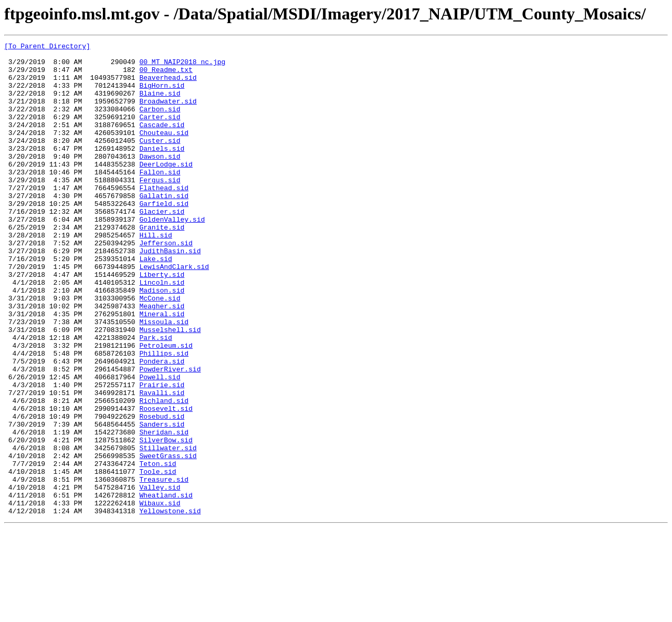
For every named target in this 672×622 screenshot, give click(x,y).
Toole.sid (157, 558)
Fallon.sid (160, 199)
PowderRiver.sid (170, 435)
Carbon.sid (160, 123)
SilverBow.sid (166, 520)
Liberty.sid (162, 322)
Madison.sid (162, 340)
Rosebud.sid (162, 492)
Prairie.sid (162, 454)
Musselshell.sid (170, 388)
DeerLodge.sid (166, 189)
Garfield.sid (164, 236)
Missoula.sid (164, 378)
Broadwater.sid (168, 113)
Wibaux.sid (160, 596)
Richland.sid (164, 473)
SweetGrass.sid (168, 539)
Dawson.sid (160, 180)
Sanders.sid (162, 501)
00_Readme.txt (166, 76)
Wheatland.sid (166, 586)
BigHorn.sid (162, 95)
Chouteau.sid (164, 151)
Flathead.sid (164, 217)
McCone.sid (160, 350)
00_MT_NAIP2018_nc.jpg (182, 66)
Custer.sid (160, 161)
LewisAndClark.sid (174, 312)
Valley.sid (160, 577)
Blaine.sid (160, 104)
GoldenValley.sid (172, 255)
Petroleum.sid (166, 407)
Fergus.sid (160, 208)
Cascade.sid (162, 142)
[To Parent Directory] (47, 47)
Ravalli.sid (162, 463)
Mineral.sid (162, 369)
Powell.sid (160, 444)
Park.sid (155, 397)
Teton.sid (157, 548)
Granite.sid (162, 265)
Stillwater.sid (168, 530)
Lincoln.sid (162, 331)
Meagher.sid (162, 359)
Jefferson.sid (166, 284)
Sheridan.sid (164, 511)
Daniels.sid (162, 170)
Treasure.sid (164, 567)
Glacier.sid (162, 246)
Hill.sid (155, 274)
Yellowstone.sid (170, 605)
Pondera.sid (162, 426)
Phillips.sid (164, 416)
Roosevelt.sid (166, 482)
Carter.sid (160, 132)
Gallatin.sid (164, 227)
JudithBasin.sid (170, 293)
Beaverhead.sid (168, 85)
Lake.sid (155, 303)
